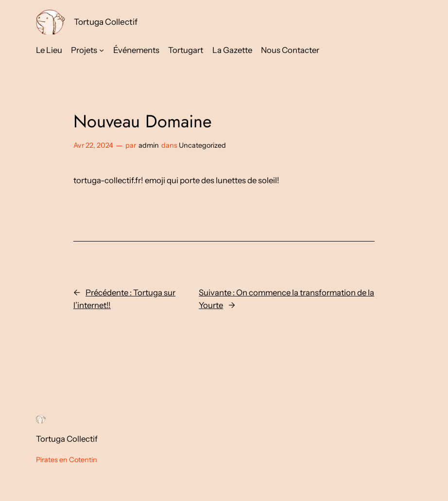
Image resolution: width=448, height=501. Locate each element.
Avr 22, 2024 (93, 145)
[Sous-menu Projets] (102, 50)
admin (149, 145)
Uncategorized (202, 145)
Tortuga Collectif (106, 22)
